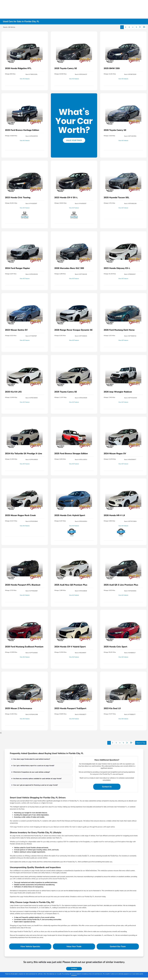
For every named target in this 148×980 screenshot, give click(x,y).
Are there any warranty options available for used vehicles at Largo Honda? (37, 779)
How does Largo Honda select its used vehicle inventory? (32, 759)
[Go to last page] (144, 27)
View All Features (25, 79)
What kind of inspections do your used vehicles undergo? (32, 772)
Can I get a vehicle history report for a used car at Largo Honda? (34, 766)
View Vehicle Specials (30, 946)
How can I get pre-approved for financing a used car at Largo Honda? (35, 785)
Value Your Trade (74, 946)
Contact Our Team (118, 946)
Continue (74, 969)
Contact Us (107, 787)
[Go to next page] (140, 27)
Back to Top (141, 743)
